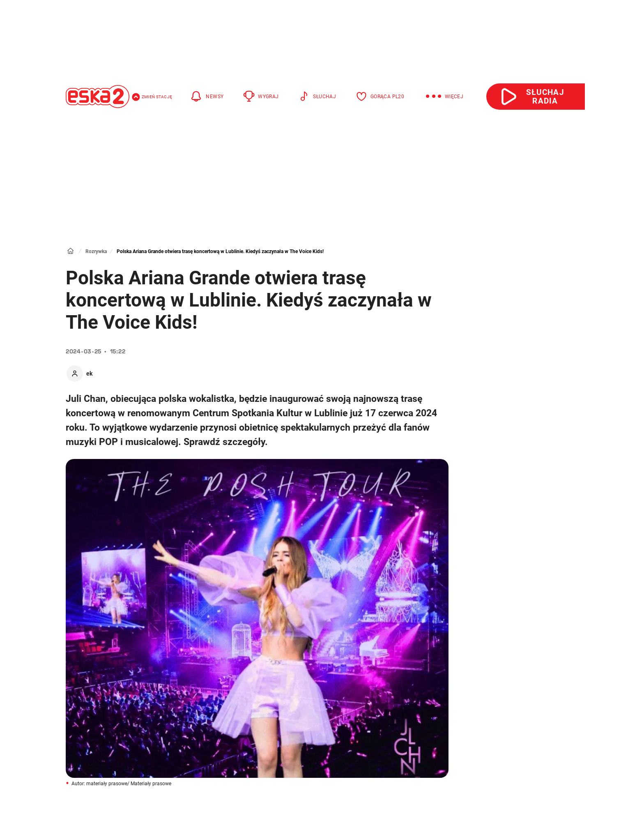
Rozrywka (96, 251)
